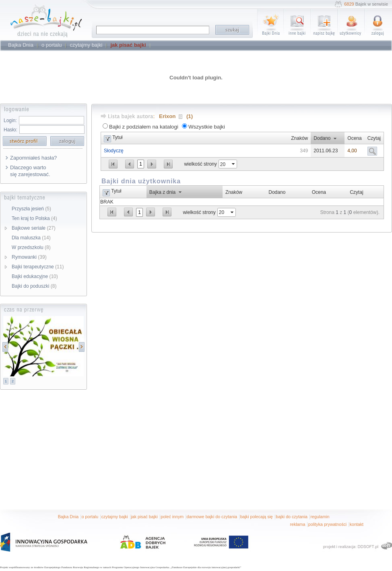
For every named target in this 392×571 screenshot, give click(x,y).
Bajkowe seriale (34, 228)
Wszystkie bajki (207, 127)
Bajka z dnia (162, 192)
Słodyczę (114, 151)
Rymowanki (29, 257)
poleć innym (172, 517)
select (234, 164)
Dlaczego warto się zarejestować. (30, 171)
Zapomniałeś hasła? (33, 158)
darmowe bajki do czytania (212, 517)
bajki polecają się (257, 517)
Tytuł (117, 137)
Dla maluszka (31, 238)
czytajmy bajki (115, 517)
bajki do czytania (292, 517)
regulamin (320, 517)
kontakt (357, 524)
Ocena (354, 138)
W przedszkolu (31, 247)
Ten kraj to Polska (34, 218)
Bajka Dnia (68, 517)
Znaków (299, 138)
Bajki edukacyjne (35, 276)
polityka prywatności (327, 524)
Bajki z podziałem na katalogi (144, 127)
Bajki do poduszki (34, 286)
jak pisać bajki (144, 517)
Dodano (322, 138)
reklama (297, 524)
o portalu (90, 517)
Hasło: (10, 130)
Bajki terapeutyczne (38, 267)
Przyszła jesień (31, 209)
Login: (10, 120)
